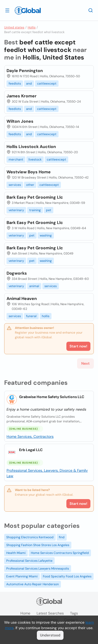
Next (85, 363)
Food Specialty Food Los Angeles (67, 576)
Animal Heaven (22, 299)
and (29, 84)
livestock (35, 159)
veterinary (16, 210)
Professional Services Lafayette (29, 561)
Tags (74, 613)
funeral (31, 316)
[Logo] (28, 10)
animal (34, 286)
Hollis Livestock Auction (31, 147)
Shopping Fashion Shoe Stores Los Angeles (38, 545)
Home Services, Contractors (30, 436)
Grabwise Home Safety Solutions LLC (52, 397)
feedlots (15, 84)
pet (49, 210)
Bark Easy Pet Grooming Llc (35, 197)
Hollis (32, 27)
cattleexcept (47, 84)
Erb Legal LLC (31, 450)
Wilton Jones (20, 121)
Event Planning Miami (22, 576)
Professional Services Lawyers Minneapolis (38, 569)
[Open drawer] (7, 10)
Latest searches (50, 613)
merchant (16, 159)
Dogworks (17, 273)
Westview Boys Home (29, 172)
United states (14, 27)
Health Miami (16, 553)
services (15, 185)
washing (46, 235)
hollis (46, 316)
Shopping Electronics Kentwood (30, 537)
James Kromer (22, 96)
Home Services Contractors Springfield (60, 553)
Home (25, 613)
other (30, 185)
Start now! (78, 504)
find (62, 537)
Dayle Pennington (25, 71)
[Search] (91, 10)
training (35, 210)
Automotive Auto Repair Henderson (33, 584)
